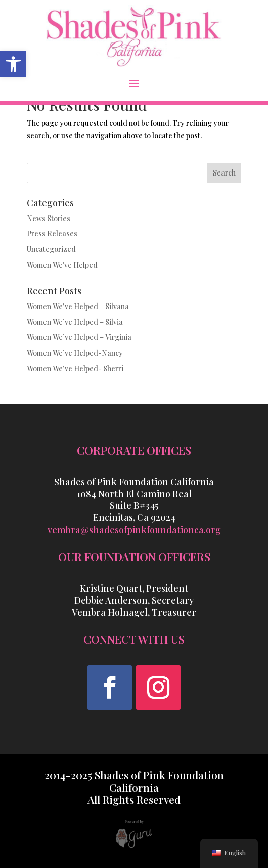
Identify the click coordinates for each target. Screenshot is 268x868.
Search (224, 173)
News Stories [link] (49, 218)
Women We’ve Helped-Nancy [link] (75, 353)
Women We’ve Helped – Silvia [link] (75, 322)
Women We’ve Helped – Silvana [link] (78, 306)
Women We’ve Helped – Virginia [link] (79, 337)
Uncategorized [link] (51, 249)
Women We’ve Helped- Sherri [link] (75, 368)
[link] (13, 64)
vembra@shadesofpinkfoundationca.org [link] (134, 530)
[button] (134, 83)
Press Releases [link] (52, 233)
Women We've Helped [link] (62, 265)
